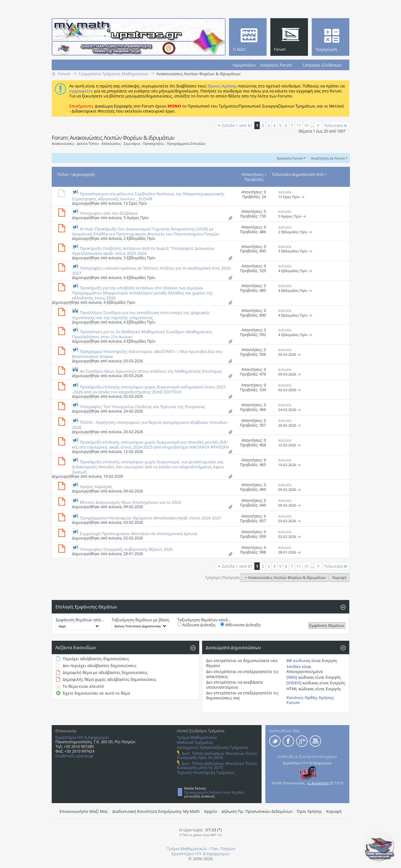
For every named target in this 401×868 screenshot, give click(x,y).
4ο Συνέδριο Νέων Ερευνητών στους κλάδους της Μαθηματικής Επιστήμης (151, 371)
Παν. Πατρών (223, 849)
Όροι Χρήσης (310, 811)
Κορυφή (339, 578)
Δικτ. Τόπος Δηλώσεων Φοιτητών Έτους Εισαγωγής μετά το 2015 (217, 765)
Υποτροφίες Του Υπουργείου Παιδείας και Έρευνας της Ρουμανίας (142, 407)
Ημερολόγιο (244, 65)
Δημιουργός (84, 174)
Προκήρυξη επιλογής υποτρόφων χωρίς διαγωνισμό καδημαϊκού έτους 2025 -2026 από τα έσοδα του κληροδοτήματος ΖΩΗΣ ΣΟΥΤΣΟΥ (149, 389)
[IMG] (292, 677)
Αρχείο (211, 811)
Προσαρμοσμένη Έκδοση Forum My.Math (215, 792)
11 (299, 125)
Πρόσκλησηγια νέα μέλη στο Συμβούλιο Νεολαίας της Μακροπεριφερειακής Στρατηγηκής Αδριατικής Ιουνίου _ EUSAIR (148, 196)
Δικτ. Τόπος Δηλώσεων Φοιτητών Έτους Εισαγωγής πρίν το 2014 (217, 755)
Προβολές (254, 179)
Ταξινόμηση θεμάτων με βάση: (141, 620)
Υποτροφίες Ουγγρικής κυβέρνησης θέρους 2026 (126, 549)
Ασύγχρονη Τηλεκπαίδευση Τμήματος (213, 747)
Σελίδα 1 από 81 (237, 125)
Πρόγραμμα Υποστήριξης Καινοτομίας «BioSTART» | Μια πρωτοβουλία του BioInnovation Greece (147, 354)
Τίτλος (63, 174)
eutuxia (115, 203)
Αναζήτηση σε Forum (328, 158)
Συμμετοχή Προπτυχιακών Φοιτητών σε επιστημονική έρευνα (138, 534)
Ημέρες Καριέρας (96, 487)
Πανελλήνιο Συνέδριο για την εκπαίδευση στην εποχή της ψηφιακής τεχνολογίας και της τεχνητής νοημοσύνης (141, 315)
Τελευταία (336, 125)
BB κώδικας (298, 660)
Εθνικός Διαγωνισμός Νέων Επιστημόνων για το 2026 (130, 502)
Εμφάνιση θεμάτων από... (80, 620)
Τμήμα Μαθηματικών (197, 737)
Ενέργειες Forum (276, 65)
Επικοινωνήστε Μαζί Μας (84, 811)
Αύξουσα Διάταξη (196, 625)
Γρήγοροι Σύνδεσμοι (322, 65)
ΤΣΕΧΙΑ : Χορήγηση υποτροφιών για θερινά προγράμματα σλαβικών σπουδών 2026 (150, 425)
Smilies (294, 666)
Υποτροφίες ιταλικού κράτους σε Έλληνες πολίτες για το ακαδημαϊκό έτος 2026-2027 (152, 271)
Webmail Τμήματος (195, 742)
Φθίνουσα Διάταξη (240, 625)
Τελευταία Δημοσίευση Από (300, 174)
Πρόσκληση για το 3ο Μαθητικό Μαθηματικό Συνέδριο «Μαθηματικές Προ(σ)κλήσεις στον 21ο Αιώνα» (142, 334)
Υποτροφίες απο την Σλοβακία (108, 213)
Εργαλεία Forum (290, 158)
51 (307, 125)
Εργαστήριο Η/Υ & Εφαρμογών (82, 737)
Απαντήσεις (253, 174)
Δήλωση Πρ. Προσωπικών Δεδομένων (257, 811)
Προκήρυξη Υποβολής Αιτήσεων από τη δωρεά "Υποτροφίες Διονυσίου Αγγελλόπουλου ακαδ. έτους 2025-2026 (143, 251)
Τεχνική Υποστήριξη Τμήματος (206, 772)
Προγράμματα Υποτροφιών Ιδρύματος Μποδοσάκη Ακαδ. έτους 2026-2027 (150, 518)
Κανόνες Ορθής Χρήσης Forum (310, 700)
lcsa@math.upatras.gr (75, 756)
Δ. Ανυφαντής (319, 783)
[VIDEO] (294, 683)
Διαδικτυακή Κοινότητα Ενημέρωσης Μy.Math (156, 811)
